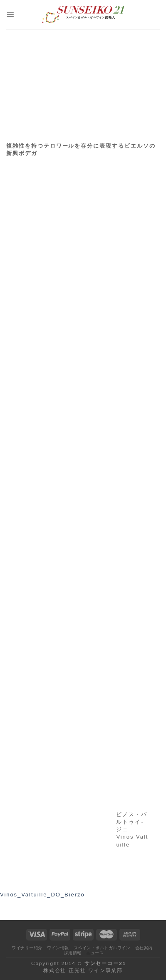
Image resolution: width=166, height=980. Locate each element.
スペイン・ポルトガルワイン (102, 948)
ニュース (95, 953)
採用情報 (73, 953)
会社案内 (144, 948)
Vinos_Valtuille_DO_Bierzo (42, 895)
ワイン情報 (58, 948)
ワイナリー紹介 (27, 948)
